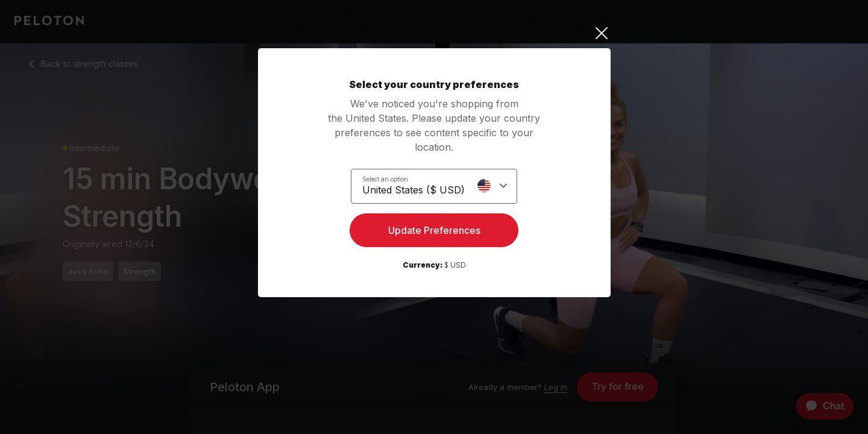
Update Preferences (434, 233)
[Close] (434, 33)
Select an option (385, 178)
